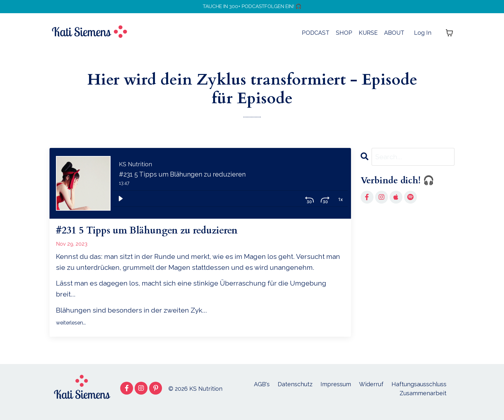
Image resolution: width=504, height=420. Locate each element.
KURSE (368, 36)
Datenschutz (295, 390)
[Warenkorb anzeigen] (449, 36)
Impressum (336, 390)
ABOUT (394, 36)
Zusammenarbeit (423, 399)
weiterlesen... (71, 329)
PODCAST (315, 36)
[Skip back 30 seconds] (294, 202)
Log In (423, 36)
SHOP (343, 36)
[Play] (121, 202)
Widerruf (371, 390)
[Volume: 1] (340, 202)
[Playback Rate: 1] (325, 202)
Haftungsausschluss (419, 390)
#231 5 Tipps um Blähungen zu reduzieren (167, 236)
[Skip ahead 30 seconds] (310, 202)
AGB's (262, 390)
